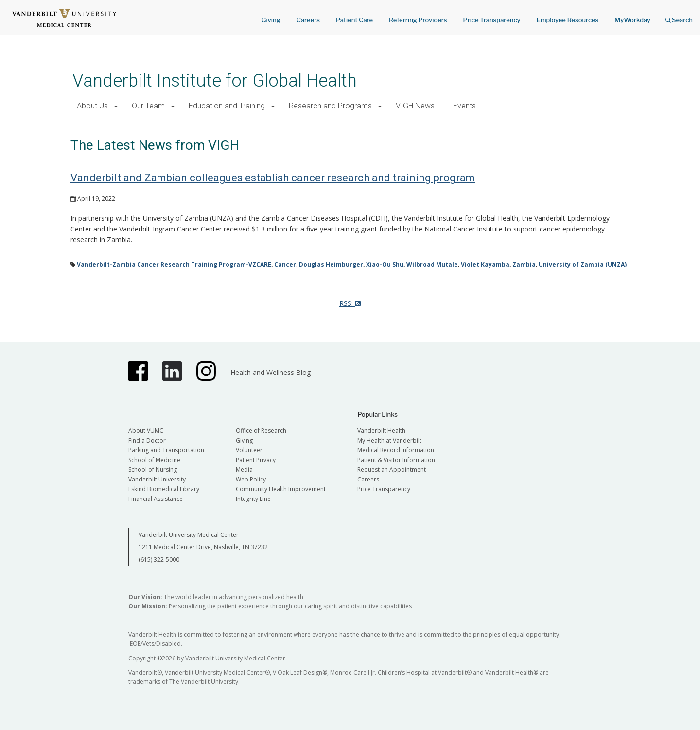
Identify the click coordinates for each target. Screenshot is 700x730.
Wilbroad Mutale (432, 264)
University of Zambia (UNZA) (583, 264)
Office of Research (261, 431)
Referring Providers (418, 20)
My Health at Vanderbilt (389, 440)
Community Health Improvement (281, 489)
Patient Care (354, 20)
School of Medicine (154, 460)
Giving (271, 20)
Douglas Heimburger (331, 264)
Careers (308, 20)
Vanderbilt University (157, 479)
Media (244, 470)
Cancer (285, 264)
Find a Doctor (147, 440)
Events (464, 106)
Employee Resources (567, 20)
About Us (92, 106)
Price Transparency (492, 20)
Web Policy (251, 479)
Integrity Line (253, 499)
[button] (116, 106)
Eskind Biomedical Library (164, 489)
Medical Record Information (396, 450)
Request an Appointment (392, 470)
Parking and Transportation (166, 450)
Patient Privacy (256, 460)
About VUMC (146, 431)
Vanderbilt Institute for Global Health (215, 80)
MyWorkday (632, 20)
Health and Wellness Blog (271, 372)
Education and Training (227, 106)
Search (679, 17)
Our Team (148, 106)
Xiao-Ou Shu (385, 264)
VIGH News (415, 106)
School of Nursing (153, 470)
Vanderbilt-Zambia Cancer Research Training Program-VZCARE (174, 264)
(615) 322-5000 (159, 560)
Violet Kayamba (485, 264)
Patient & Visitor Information (396, 460)
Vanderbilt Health (381, 431)
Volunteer (249, 450)
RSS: (350, 303)
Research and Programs (330, 106)
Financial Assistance (156, 499)
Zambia (524, 264)
